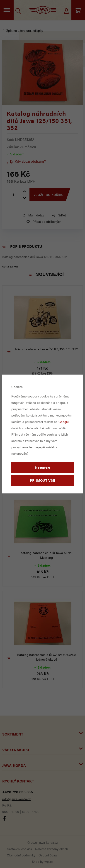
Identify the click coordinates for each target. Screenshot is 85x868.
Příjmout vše (43, 480)
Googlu (64, 422)
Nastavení (43, 467)
